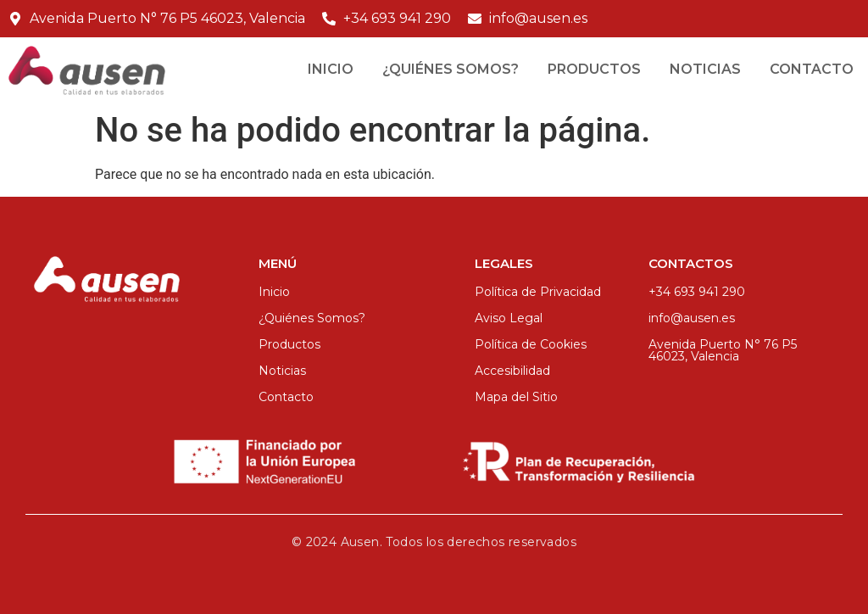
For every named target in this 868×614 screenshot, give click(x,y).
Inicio (331, 69)
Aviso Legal (509, 318)
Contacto (812, 69)
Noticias (705, 69)
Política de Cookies (531, 344)
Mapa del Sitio (516, 397)
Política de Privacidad (538, 292)
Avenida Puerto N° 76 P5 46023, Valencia (723, 350)
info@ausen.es (692, 318)
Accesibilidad (512, 371)
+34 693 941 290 (697, 292)
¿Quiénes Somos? (451, 69)
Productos (594, 69)
